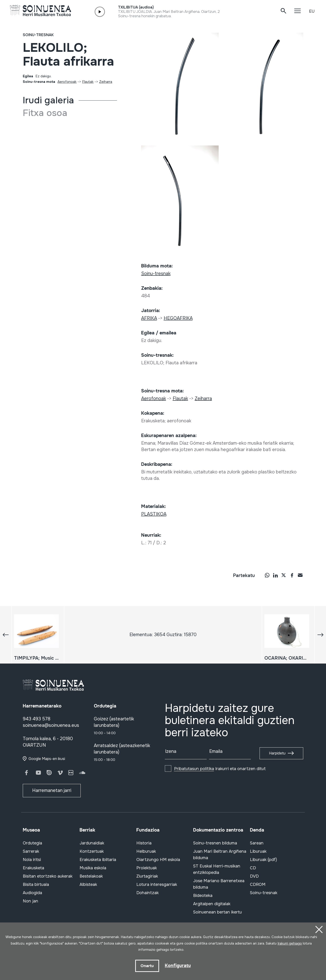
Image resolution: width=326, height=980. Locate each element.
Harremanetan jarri (52, 790)
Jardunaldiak (92, 843)
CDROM (258, 884)
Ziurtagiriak (147, 876)
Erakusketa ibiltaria (98, 860)
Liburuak (258, 851)
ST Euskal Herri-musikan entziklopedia (217, 869)
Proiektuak (147, 868)
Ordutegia (32, 843)
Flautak (88, 82)
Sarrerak (31, 851)
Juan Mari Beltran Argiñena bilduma (220, 855)
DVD (254, 876)
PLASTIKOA (154, 514)
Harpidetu (277, 753)
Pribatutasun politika (194, 769)
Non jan (30, 901)
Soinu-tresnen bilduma (215, 843)
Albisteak (88, 884)
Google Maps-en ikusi (47, 759)
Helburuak (146, 851)
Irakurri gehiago (290, 943)
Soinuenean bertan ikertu (217, 912)
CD (253, 868)
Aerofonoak (67, 82)
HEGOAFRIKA (178, 318)
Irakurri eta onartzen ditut (220, 769)
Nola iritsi (32, 860)
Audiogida (32, 893)
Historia (144, 843)
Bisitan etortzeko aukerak (48, 876)
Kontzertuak (92, 851)
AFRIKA (149, 318)
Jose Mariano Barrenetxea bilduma (219, 884)
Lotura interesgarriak (157, 884)
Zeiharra (106, 82)
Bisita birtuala (36, 884)
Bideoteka (203, 896)
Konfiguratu (178, 965)
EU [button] (312, 11)
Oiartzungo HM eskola (158, 860)
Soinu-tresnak (38, 35)
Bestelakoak (91, 876)
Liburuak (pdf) (263, 860)
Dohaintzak (147, 893)
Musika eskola (93, 868)
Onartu (147, 966)
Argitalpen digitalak (212, 904)
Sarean (257, 843)
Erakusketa (33, 868)
